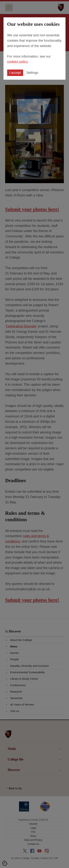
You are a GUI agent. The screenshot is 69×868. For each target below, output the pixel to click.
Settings (32, 73)
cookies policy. (18, 62)
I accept (15, 73)
